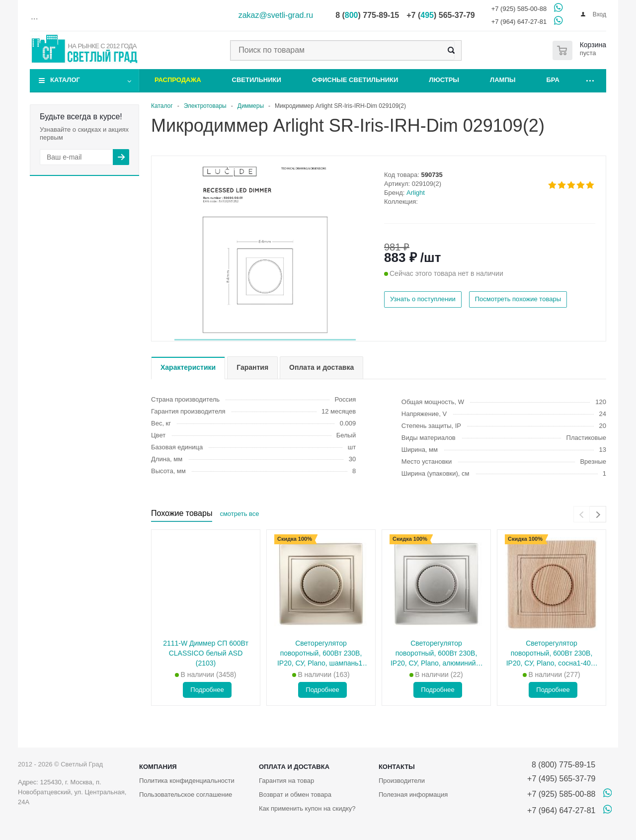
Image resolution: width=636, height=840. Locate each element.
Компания (158, 767)
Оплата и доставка (294, 767)
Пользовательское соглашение (186, 795)
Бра (553, 80)
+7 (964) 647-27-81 (519, 22)
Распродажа (178, 80)
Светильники (257, 80)
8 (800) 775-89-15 (561, 765)
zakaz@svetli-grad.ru (276, 15)
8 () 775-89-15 (367, 15)
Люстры (444, 80)
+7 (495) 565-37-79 (561, 779)
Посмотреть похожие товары (518, 299)
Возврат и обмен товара (295, 795)
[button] (265, 340)
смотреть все (239, 514)
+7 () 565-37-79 (440, 15)
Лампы (503, 80)
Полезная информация (413, 795)
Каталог (65, 80)
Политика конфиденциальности (187, 781)
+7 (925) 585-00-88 (519, 9)
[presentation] (582, 514)
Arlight (416, 193)
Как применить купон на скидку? (307, 808)
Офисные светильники (355, 80)
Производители (402, 781)
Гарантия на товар (286, 781)
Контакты (397, 767)
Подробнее (207, 690)
